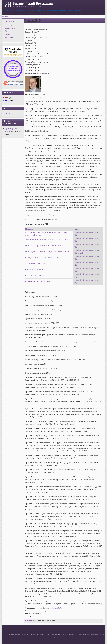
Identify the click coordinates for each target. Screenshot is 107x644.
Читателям (30, 10)
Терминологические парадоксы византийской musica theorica (47, 240)
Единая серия (10, 28)
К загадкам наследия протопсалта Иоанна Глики (43, 258)
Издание (78, 229)
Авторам (41, 10)
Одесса (41, 97)
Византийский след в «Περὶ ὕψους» (38, 282)
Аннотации (9, 37)
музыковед (42, 611)
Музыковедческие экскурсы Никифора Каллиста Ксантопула (47, 252)
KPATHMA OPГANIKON (34, 276)
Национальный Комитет (56, 10)
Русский (9, 101)
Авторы (8, 31)
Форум (7, 113)
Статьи (8, 34)
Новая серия (10, 25)
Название (29, 229)
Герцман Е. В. (57, 608)
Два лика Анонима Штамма (35, 264)
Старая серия (10, 22)
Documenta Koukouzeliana (35, 270)
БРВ (70, 10)
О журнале (19, 10)
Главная (9, 10)
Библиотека (79, 10)
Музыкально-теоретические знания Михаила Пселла (44, 246)
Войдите (29, 621)
